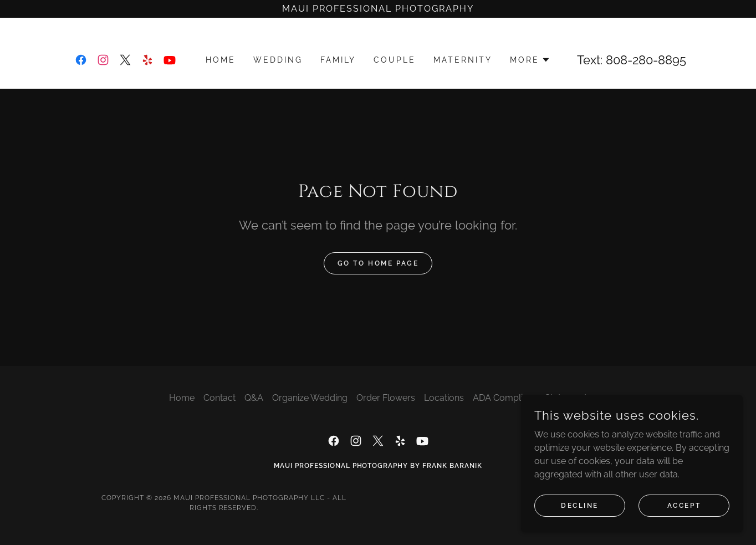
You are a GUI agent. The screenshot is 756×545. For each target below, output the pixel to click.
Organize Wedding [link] (310, 398)
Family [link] (338, 60)
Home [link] (221, 60)
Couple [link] (395, 60)
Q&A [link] (254, 398)
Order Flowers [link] (386, 398)
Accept (684, 505)
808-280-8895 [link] (646, 60)
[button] (530, 60)
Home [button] (182, 398)
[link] (81, 60)
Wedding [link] (278, 60)
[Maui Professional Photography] (378, 9)
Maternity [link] (463, 60)
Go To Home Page (378, 263)
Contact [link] (219, 398)
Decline (580, 505)
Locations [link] (444, 398)
